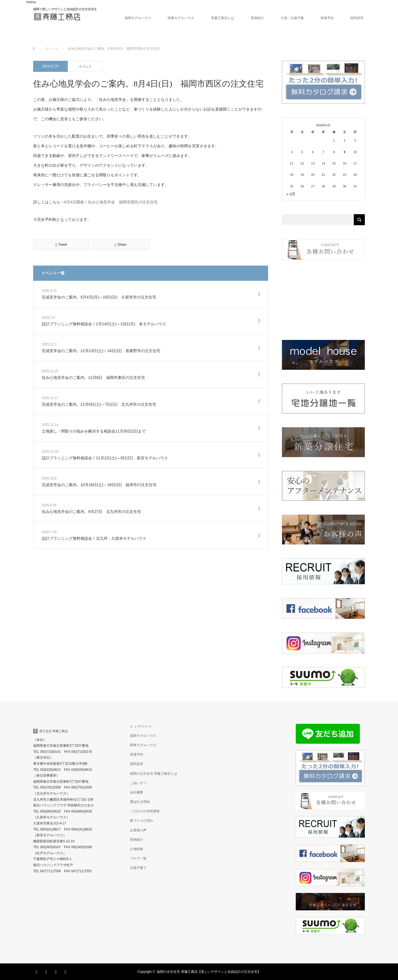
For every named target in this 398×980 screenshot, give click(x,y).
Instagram (57, 971)
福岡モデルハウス (138, 18)
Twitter (37, 971)
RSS (66, 971)
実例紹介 (257, 18)
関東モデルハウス (181, 18)
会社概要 (137, 792)
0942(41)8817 (50, 829)
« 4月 (291, 194)
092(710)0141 (50, 752)
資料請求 (357, 18)
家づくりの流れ (142, 821)
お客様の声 (138, 830)
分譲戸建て (138, 868)
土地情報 (137, 849)
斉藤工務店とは (222, 18)
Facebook (47, 971)
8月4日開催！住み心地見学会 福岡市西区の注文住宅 (111, 202)
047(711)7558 (50, 871)
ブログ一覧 (138, 858)
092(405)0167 (50, 847)
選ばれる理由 (140, 802)
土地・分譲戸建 (292, 18)
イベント (85, 67)
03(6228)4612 (50, 770)
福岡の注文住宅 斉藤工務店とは (154, 774)
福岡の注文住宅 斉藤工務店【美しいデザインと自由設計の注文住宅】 (209, 972)
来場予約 (327, 18)
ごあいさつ (138, 783)
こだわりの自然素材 (145, 811)
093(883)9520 (50, 811)
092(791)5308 (50, 787)
